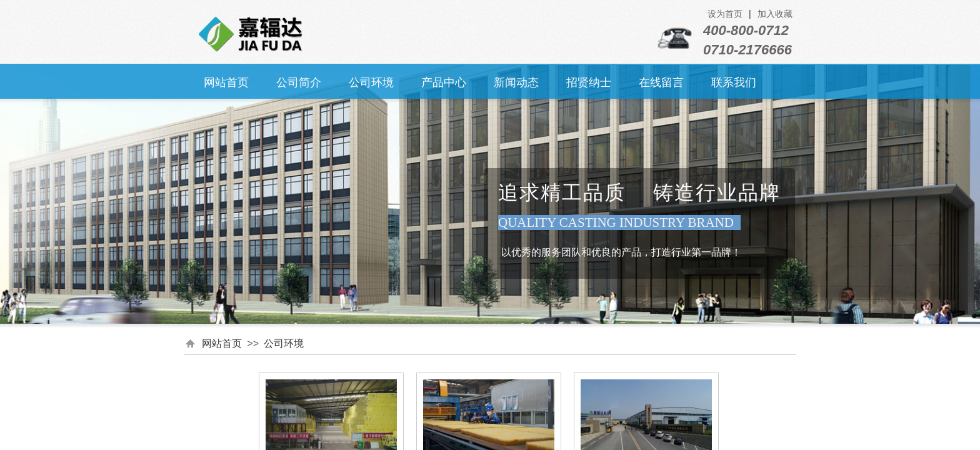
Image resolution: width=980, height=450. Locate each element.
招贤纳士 (589, 82)
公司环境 (371, 82)
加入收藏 (775, 14)
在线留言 (661, 82)
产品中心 (444, 82)
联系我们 (734, 82)
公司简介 (299, 82)
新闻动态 (516, 82)
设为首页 (725, 14)
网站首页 (226, 82)
